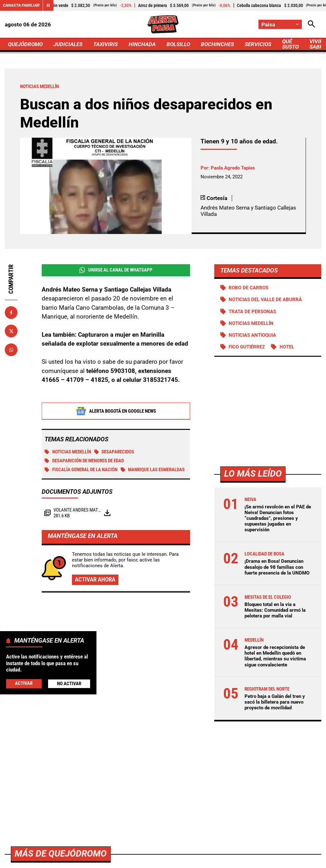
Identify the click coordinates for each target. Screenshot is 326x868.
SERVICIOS (258, 44)
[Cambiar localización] (280, 24)
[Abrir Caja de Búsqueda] (312, 24)
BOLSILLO (178, 44)
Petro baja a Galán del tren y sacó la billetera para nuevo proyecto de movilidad (275, 702)
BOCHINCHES (217, 44)
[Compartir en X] (11, 331)
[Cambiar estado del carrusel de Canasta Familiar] (48, 5)
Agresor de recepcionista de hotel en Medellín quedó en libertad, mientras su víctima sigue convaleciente (275, 656)
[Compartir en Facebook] (11, 313)
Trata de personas (252, 312)
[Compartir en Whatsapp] (11, 350)
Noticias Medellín (68, 452)
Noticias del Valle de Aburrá (265, 300)
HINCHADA (142, 44)
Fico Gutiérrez (247, 347)
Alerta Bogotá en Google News (116, 411)
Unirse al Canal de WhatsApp (116, 270)
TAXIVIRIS (106, 44)
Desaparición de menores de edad (84, 461)
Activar (24, 683)
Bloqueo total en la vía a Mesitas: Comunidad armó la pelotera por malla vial (275, 610)
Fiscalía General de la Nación (81, 470)
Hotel (287, 347)
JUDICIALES (68, 44)
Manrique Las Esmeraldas (153, 470)
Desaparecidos (114, 452)
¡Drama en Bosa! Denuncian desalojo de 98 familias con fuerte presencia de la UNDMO (277, 567)
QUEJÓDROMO (25, 44)
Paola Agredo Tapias (233, 168)
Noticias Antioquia (252, 335)
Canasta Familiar (21, 5)
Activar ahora (95, 579)
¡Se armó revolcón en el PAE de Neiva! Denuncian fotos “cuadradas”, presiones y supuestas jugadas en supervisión (278, 518)
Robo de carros (248, 288)
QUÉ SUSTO (290, 44)
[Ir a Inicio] (163, 24)
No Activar (69, 684)
